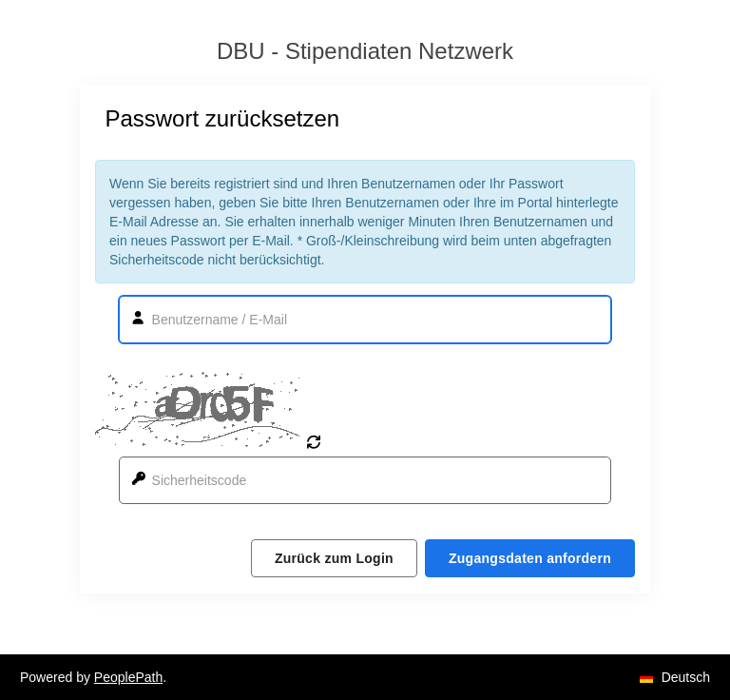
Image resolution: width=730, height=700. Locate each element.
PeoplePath (128, 677)
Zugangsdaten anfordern (530, 558)
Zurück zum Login (334, 558)
